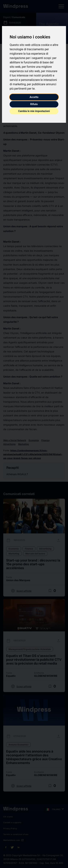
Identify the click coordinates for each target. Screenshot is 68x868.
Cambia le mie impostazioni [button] (34, 111)
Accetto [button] (34, 97)
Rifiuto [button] (34, 104)
